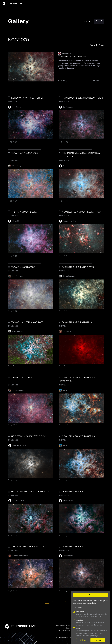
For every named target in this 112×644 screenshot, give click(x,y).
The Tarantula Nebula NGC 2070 (30, 547)
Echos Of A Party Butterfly (27, 98)
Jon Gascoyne (68, 107)
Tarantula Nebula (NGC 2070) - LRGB (83, 98)
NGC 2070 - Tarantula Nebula (79, 436)
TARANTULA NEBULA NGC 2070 (78, 267)
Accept (98, 640)
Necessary (80, 612)
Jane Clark (67, 331)
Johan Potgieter (69, 556)
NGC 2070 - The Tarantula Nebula (30, 491)
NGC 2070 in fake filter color (29, 436)
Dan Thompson (18, 276)
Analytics (79, 620)
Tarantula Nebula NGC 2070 (27, 322)
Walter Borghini (18, 166)
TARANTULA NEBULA (22, 377)
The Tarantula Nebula (24, 212)
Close (91, 595)
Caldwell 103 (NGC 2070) (74, 57)
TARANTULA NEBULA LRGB (25, 153)
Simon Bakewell (69, 276)
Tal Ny (65, 390)
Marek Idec (67, 166)
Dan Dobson (17, 107)
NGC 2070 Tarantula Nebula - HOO (81, 212)
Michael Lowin (68, 501)
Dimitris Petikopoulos (20, 556)
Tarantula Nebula (72, 491)
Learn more (78, 608)
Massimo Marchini (70, 221)
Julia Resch (67, 53)
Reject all (83, 640)
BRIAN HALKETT (18, 501)
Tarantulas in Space (23, 267)
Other (78, 628)
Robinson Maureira (19, 445)
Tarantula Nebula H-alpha (77, 322)
